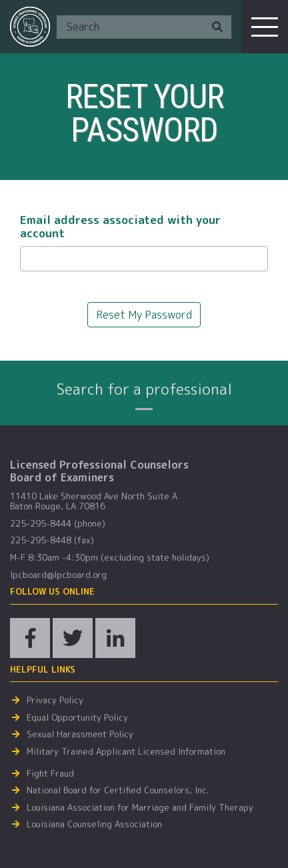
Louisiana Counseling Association (94, 825)
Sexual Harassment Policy (80, 735)
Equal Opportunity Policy (77, 718)
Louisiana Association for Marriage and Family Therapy (140, 808)
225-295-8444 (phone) (58, 524)
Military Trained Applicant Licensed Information (126, 752)
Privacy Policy (55, 701)
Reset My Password (144, 315)
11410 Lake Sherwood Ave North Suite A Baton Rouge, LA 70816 (94, 502)
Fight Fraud (50, 774)
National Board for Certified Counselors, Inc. (118, 791)
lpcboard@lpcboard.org (58, 575)
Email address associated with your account (120, 227)
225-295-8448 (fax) (52, 541)
